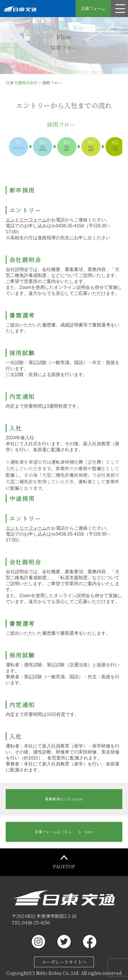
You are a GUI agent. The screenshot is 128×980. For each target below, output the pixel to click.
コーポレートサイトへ (64, 962)
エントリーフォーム (26, 220)
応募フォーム (93, 9)
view (64, 799)
